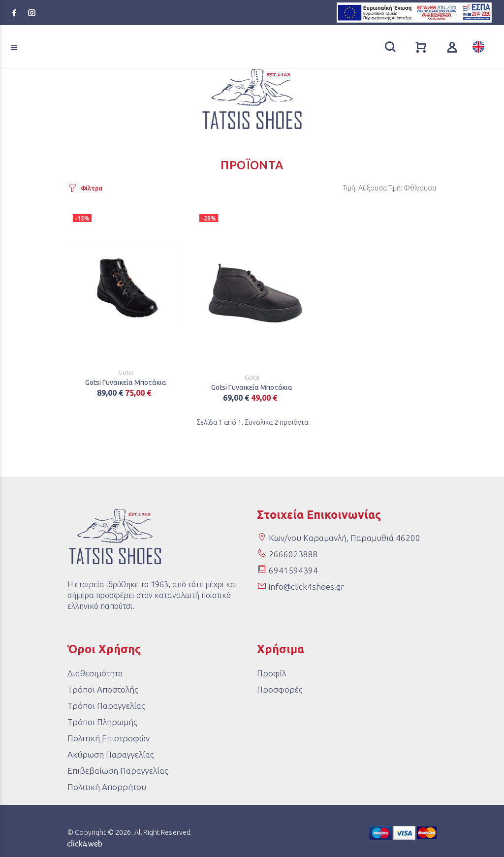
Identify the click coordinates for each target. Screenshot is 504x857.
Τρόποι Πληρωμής (102, 722)
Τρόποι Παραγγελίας (106, 706)
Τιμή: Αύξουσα (365, 188)
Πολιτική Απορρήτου (107, 787)
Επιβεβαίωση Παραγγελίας (118, 771)
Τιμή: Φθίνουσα (412, 188)
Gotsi (126, 372)
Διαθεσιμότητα (95, 673)
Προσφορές (280, 689)
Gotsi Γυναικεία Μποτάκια (126, 382)
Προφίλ (271, 673)
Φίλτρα (92, 188)
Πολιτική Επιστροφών (109, 738)
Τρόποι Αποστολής (103, 689)
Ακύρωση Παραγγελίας (110, 754)
